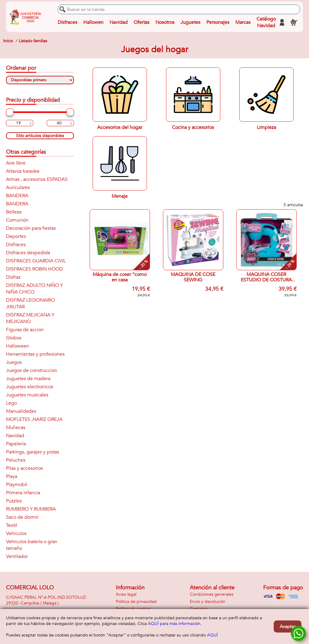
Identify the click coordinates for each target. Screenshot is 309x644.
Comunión (17, 220)
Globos (14, 338)
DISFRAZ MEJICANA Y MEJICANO (30, 318)
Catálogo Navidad (266, 22)
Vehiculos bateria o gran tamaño (32, 545)
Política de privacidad (136, 602)
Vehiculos (16, 533)
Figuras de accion (25, 330)
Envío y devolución (208, 602)
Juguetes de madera (28, 379)
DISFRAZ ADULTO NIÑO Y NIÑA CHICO (34, 289)
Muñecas (16, 428)
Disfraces (67, 22)
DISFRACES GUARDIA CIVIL (36, 261)
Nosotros (165, 22)
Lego (11, 403)
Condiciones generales (212, 594)
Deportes (16, 236)
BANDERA (17, 196)
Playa (12, 476)
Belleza (14, 212)
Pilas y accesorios (24, 468)
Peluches (16, 460)
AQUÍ (212, 635)
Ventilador (17, 556)
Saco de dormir (22, 517)
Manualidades (21, 411)
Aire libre (16, 163)
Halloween (18, 346)
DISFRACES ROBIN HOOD (35, 269)
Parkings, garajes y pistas (33, 452)
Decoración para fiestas (31, 228)
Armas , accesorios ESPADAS (37, 179)
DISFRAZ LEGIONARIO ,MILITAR (30, 303)
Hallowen (93, 22)
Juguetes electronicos (30, 387)
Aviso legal (126, 594)
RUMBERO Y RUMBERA (31, 509)
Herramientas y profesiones (35, 354)
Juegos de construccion (32, 370)
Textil (12, 525)
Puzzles (14, 501)
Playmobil (17, 485)
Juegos (14, 362)
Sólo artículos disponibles (40, 136)
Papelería (16, 444)
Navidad (119, 22)
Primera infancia (23, 493)
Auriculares (18, 187)
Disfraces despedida (28, 253)
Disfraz (13, 277)
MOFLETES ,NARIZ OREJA (34, 419)
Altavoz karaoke (23, 171)
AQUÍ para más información (174, 624)
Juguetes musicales (27, 395)
